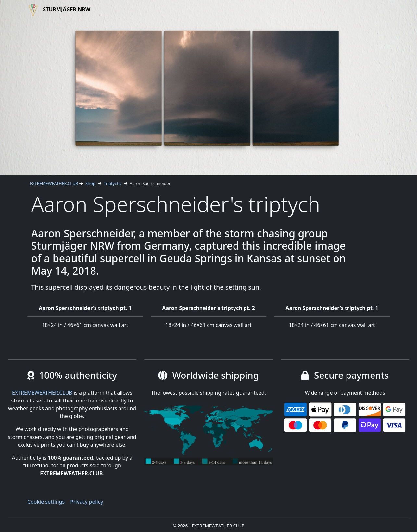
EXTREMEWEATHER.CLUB (54, 183)
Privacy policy (87, 502)
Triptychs (112, 183)
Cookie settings (46, 502)
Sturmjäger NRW (59, 10)
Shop (90, 183)
